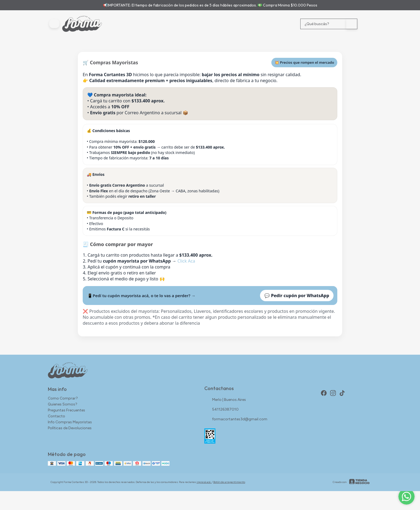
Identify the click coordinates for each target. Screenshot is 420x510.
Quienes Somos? (63, 404)
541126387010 (221, 410)
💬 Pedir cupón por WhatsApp (297, 296)
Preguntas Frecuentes (66, 410)
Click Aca (186, 261)
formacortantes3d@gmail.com (236, 419)
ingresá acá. (204, 482)
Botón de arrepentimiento (229, 482)
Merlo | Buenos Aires (225, 400)
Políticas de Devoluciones (70, 428)
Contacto (56, 416)
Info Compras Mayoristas (70, 422)
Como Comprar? (63, 398)
